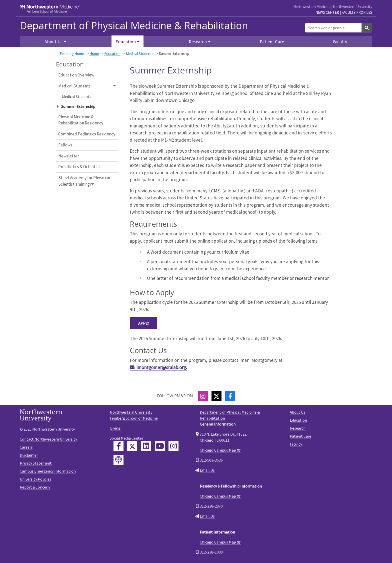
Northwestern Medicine (312, 7)
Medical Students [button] (74, 86)
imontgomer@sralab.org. (162, 367)
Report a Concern (35, 487)
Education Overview (76, 75)
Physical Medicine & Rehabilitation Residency (81, 120)
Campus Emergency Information (48, 471)
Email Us (207, 470)
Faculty (340, 42)
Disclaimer (29, 455)
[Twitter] (216, 396)
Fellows (65, 145)
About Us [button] (53, 42)
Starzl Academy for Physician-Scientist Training (85, 181)
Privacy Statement (36, 463)
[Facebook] (230, 396)
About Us (297, 412)
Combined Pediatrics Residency (87, 134)
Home (94, 54)
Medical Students (140, 54)
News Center (327, 12)
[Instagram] (203, 396)
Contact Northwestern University (48, 439)
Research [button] (198, 42)
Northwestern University (353, 7)
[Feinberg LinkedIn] (146, 446)
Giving (115, 428)
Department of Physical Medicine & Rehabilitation (134, 25)
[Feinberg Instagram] (173, 446)
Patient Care (272, 42)
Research (298, 428)
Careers (26, 447)
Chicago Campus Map (218, 450)
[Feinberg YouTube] (160, 446)
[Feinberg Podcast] (118, 460)
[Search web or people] (333, 28)
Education (112, 54)
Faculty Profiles (357, 12)
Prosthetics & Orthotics (79, 167)
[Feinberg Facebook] (118, 446)
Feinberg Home (72, 54)
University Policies (35, 479)
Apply (144, 323)
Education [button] (126, 42)
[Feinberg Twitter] (132, 446)
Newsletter (69, 156)
